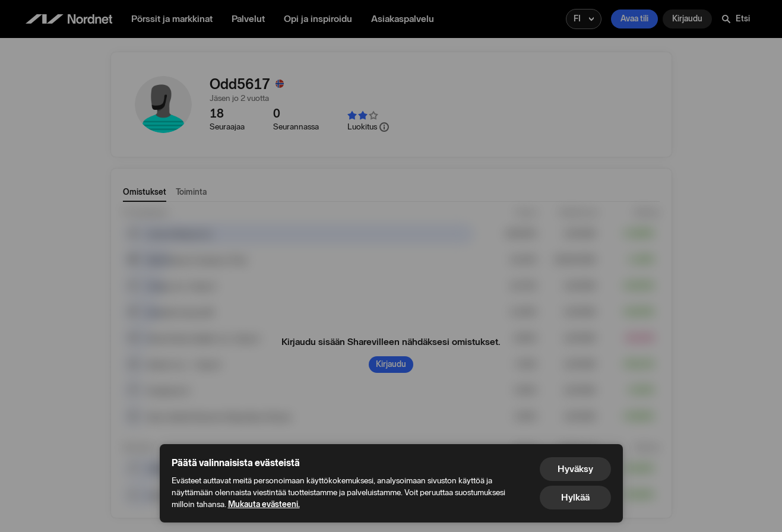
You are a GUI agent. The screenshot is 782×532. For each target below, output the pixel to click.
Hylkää (575, 497)
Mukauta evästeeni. (264, 504)
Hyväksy (575, 469)
